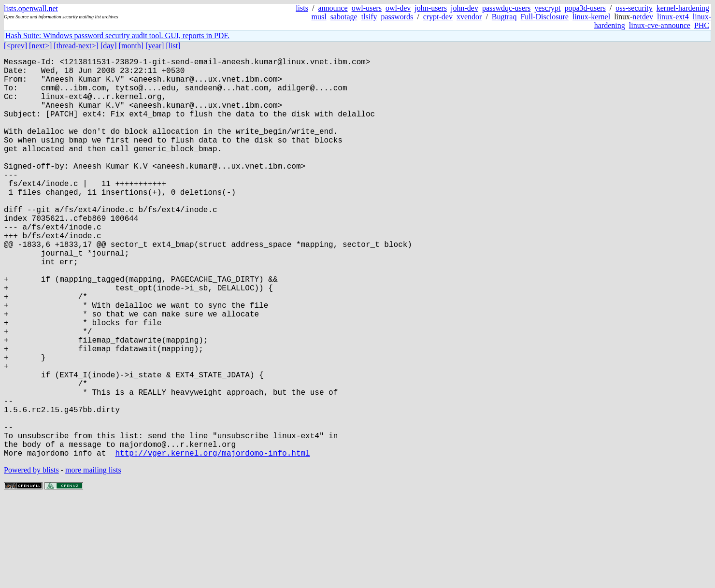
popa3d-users (585, 8)
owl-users (367, 8)
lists (302, 8)
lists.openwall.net (31, 8)
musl (319, 17)
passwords (397, 17)
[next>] (40, 46)
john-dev (465, 8)
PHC (702, 25)
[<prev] (15, 46)
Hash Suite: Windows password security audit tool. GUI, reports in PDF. (117, 36)
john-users (431, 8)
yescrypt (547, 8)
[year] (155, 46)
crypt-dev (438, 17)
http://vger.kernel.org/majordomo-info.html (212, 542)
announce (333, 8)
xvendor (469, 17)
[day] (109, 46)
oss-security (634, 8)
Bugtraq (504, 17)
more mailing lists (93, 559)
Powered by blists (31, 559)
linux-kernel (591, 17)
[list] (173, 46)
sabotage (344, 17)
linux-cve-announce (660, 25)
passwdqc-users (506, 8)
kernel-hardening (683, 8)
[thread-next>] (76, 46)
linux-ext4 (673, 17)
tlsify (369, 17)
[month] (131, 46)
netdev (643, 17)
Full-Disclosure (544, 17)
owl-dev (398, 8)
